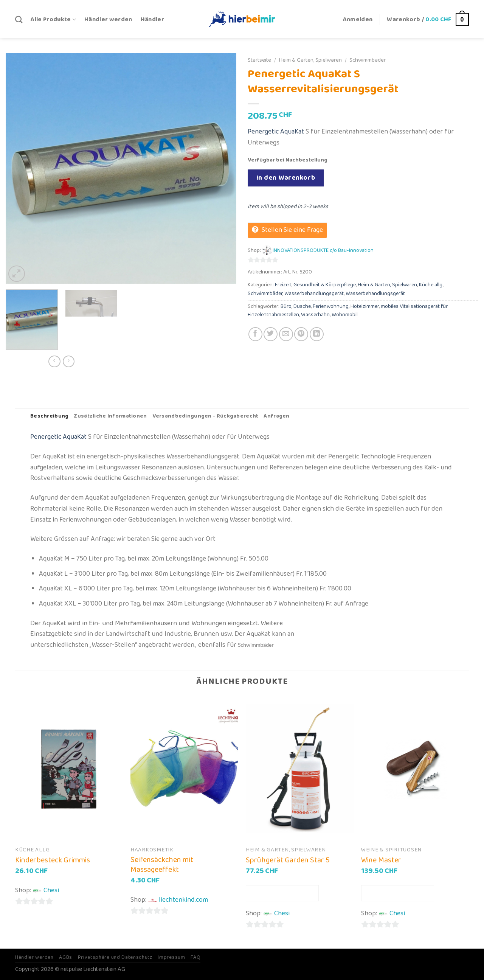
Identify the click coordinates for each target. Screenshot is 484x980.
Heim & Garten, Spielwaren (310, 60)
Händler (152, 19)
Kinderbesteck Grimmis (53, 860)
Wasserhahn (315, 315)
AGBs (66, 957)
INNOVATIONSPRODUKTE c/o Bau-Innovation (323, 251)
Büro (286, 307)
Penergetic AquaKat (276, 132)
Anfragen (276, 416)
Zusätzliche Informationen (110, 416)
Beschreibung (49, 416)
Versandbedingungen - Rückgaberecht (206, 416)
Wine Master (381, 860)
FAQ (195, 957)
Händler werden (108, 19)
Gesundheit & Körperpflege (325, 285)
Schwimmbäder (368, 60)
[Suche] (19, 19)
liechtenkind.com (183, 900)
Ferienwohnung (331, 307)
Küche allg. (431, 285)
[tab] (49, 417)
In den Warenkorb (286, 178)
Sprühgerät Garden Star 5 (288, 860)
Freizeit (283, 285)
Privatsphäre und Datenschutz (115, 957)
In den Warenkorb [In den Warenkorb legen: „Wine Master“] (398, 893)
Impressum (171, 957)
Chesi (51, 890)
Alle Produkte (53, 19)
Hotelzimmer (365, 307)
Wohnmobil (345, 315)
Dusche (302, 307)
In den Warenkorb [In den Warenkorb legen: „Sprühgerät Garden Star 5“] (282, 893)
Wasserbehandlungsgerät (314, 294)
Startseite (259, 60)
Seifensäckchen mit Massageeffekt (162, 865)
